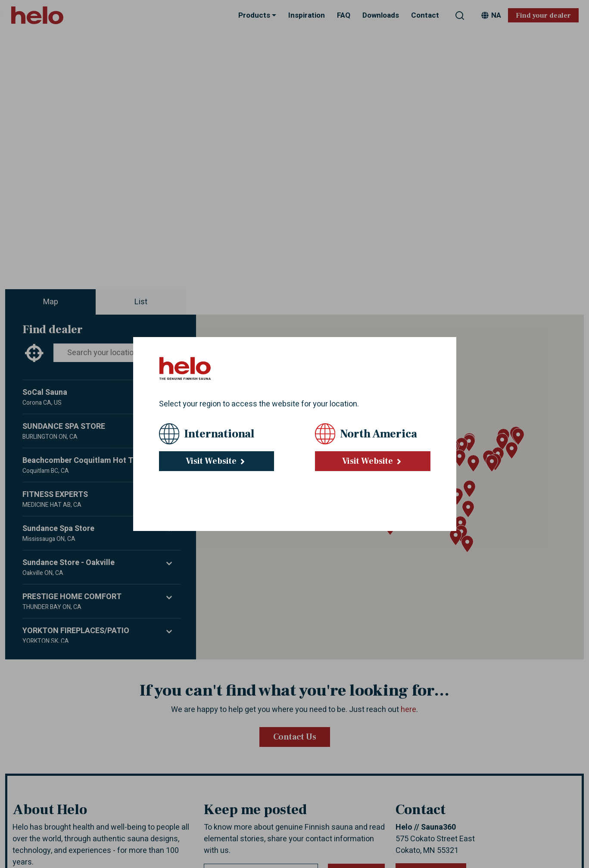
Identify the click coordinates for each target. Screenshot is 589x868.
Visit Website (216, 461)
